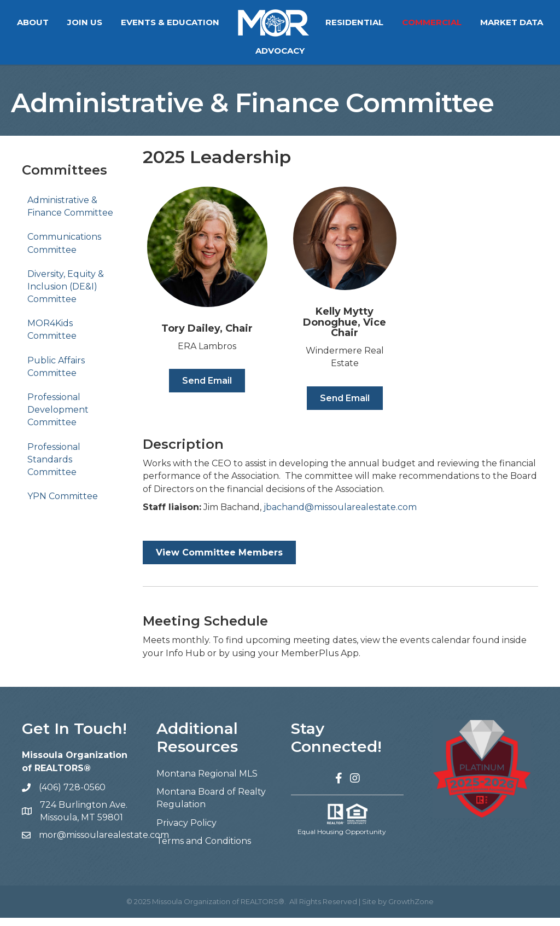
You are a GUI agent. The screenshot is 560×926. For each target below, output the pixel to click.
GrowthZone (411, 910)
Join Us (126, 22)
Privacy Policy (186, 831)
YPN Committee (63, 504)
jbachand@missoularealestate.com (340, 515)
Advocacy (321, 51)
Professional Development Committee (58, 418)
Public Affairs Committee (56, 375)
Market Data (246, 51)
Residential (395, 22)
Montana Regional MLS (207, 782)
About (74, 22)
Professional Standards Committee (54, 468)
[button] (207, 389)
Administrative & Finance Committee (70, 215)
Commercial (473, 22)
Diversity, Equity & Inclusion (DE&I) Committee (66, 295)
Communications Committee (64, 251)
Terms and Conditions (204, 849)
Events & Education (211, 22)
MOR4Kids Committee (52, 338)
